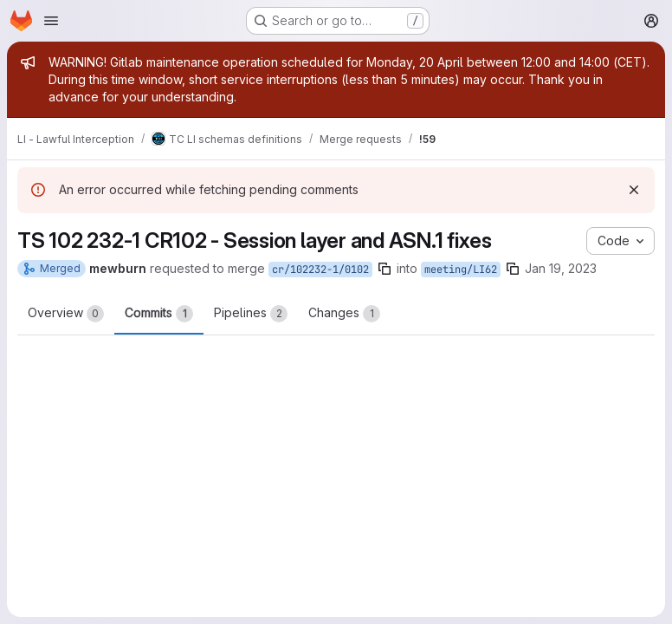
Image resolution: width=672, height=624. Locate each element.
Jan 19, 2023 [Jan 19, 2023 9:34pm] (561, 268)
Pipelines (251, 314)
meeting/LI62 (461, 270)
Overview (66, 314)
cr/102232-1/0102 (320, 270)
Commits (159, 314)
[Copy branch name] (384, 269)
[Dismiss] (634, 190)
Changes (344, 314)
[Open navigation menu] (51, 21)
